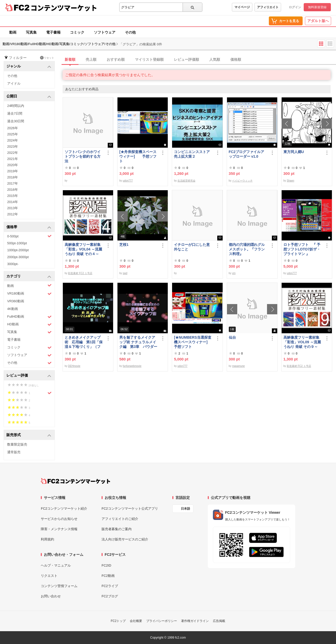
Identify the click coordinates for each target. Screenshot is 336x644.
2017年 (13, 183)
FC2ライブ (110, 586)
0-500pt (29, 236)
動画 (13, 32)
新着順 (70, 59)
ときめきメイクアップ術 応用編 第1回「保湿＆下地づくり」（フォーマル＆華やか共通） (84, 342)
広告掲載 (219, 621)
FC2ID (106, 565)
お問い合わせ (51, 596)
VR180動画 (29, 294)
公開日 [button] (29, 97)
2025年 (13, 134)
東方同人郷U (294, 152)
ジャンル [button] (29, 67)
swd (125, 273)
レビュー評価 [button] (29, 376)
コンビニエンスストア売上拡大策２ (192, 154)
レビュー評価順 (186, 59)
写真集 (31, 32)
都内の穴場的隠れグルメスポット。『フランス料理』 (247, 249)
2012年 (13, 214)
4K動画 (13, 309)
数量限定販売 (17, 444)
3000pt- (13, 264)
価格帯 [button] (29, 227)
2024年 (13, 140)
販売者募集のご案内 (117, 529)
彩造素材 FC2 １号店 (80, 273)
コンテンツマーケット (64, 8)
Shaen (290, 181)
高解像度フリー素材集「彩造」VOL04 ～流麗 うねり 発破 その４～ (83, 249)
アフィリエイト (268, 7)
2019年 (13, 171)
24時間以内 (16, 106)
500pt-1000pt (17, 243)
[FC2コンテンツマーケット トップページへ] (76, 481)
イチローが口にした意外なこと (192, 247)
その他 (130, 32)
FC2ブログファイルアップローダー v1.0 (246, 154)
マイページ (242, 7)
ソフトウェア (105, 32)
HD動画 (29, 324)
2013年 (13, 208)
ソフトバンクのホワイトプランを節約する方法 (83, 156)
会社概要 (136, 621)
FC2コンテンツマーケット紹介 (64, 509)
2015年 (13, 196)
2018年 (13, 177)
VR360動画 (16, 301)
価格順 (236, 59)
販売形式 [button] (29, 435)
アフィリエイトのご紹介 (120, 519)
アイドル (14, 83)
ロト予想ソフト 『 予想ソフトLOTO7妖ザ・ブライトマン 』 (302, 249)
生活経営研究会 (186, 181)
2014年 (13, 202)
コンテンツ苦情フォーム (59, 586)
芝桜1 (124, 245)
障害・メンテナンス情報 (59, 529)
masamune (238, 366)
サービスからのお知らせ (59, 519)
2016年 (13, 190)
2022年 (13, 153)
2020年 (13, 165)
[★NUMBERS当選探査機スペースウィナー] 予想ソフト (193, 342)
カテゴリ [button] (29, 276)
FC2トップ (118, 621)
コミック (77, 32)
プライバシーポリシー (162, 621)
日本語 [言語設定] (185, 509)
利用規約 (47, 539)
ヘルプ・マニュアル (56, 565)
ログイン (295, 7)
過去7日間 (15, 113)
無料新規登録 (317, 7)
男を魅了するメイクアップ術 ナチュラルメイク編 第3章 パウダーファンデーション (138, 342)
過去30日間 (16, 121)
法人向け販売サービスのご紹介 (125, 539)
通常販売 (14, 452)
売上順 (91, 59)
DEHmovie (74, 366)
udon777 (128, 181)
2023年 (13, 147)
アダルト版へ (318, 21)
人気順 (215, 59)
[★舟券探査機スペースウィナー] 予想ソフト (138, 156)
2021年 (13, 159)
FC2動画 (108, 576)
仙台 (232, 337)
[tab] (199, 60)
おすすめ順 (116, 59)
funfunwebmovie (132, 366)
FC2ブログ (110, 596)
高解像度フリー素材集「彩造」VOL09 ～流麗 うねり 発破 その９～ (302, 342)
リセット (47, 58)
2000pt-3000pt (18, 257)
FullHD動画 (29, 317)
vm (234, 273)
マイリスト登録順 (149, 59)
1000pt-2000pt (18, 250)
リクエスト (49, 576)
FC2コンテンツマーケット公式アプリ (130, 509)
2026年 (13, 128)
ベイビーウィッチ (242, 181)
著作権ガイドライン (195, 621)
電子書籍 (53, 32)
